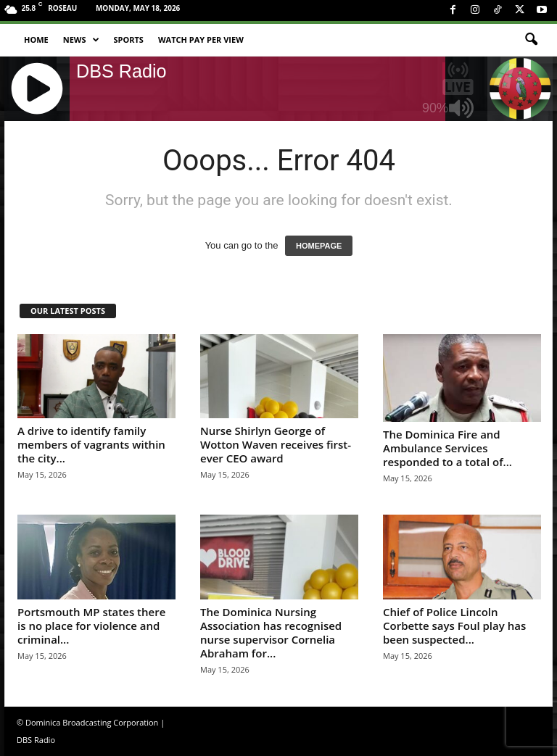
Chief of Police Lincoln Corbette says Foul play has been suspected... (454, 626)
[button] (531, 40)
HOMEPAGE (319, 246)
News (81, 40)
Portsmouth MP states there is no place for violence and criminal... (91, 626)
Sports (129, 40)
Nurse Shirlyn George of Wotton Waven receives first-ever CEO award (276, 444)
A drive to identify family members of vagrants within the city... (91, 444)
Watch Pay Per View (201, 40)
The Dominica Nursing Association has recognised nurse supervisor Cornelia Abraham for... (271, 632)
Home (36, 40)
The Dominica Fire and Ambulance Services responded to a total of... (447, 448)
